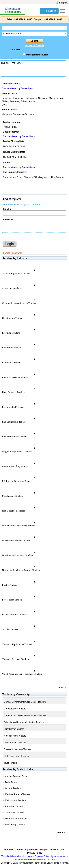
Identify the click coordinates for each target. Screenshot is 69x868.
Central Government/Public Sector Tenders (25, 702)
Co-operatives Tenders (15, 709)
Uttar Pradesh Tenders (16, 819)
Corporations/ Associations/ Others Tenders (25, 715)
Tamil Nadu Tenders (15, 813)
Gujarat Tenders (13, 788)
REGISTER (49, 11)
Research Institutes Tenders (18, 749)
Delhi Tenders (12, 782)
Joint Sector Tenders (14, 729)
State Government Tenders (17, 756)
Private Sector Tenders (15, 743)
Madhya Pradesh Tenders (18, 794)
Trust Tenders (11, 763)
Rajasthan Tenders (14, 806)
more (60, 687)
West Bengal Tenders (16, 825)
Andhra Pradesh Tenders (17, 776)
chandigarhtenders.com (37, 55)
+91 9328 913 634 (53, 19)
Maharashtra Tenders (15, 800)
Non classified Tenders (15, 736)
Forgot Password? (13, 253)
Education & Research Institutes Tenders (24, 722)
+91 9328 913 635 (23, 19)
